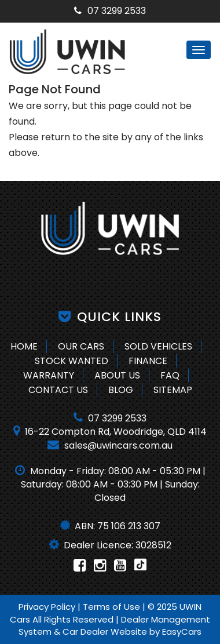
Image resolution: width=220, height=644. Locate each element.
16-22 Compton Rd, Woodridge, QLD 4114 (110, 432)
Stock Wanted (71, 361)
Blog (121, 390)
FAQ (170, 375)
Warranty (49, 375)
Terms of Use (113, 607)
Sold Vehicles (158, 346)
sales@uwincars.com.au (110, 445)
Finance (148, 361)
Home (24, 346)
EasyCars (182, 632)
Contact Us (58, 390)
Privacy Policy (48, 607)
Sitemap (173, 390)
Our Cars (81, 346)
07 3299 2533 (110, 11)
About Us (117, 375)
